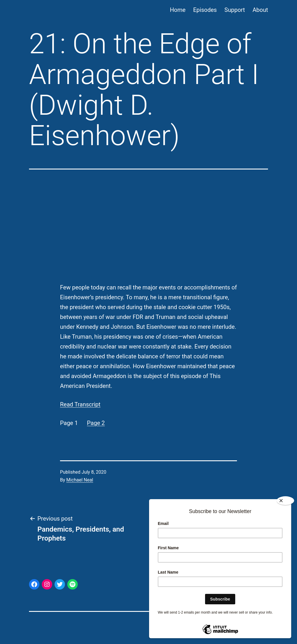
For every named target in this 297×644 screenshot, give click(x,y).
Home (178, 10)
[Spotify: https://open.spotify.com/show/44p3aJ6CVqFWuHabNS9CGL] (73, 584)
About (260, 10)
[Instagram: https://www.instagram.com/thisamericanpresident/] (47, 584)
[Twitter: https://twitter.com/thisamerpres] (60, 584)
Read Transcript (80, 404)
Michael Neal (80, 480)
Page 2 (96, 423)
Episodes (205, 10)
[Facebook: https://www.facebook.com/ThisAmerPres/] (34, 584)
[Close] (285, 501)
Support (235, 10)
